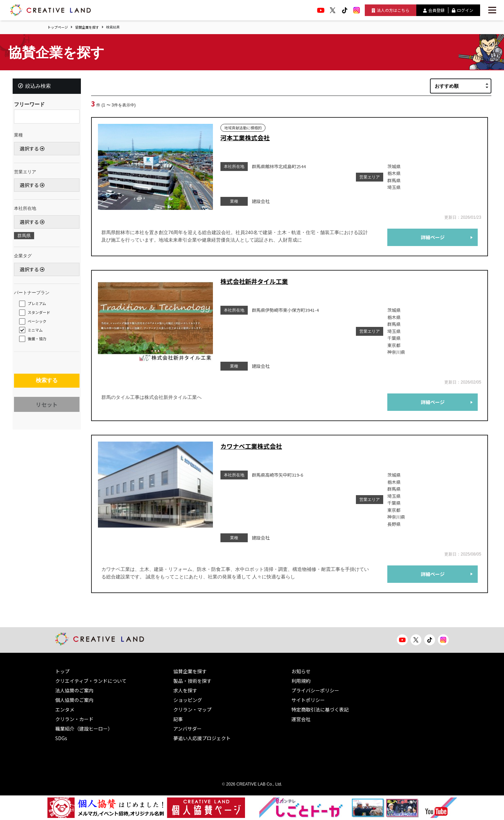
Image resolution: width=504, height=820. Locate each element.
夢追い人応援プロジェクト (202, 738)
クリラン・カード (74, 719)
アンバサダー (188, 729)
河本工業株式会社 (245, 138)
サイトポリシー (308, 700)
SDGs (61, 738)
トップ (62, 671)
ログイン (463, 10)
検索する (47, 384)
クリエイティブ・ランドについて (91, 681)
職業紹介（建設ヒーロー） (84, 729)
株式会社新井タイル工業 (254, 281)
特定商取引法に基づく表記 (320, 709)
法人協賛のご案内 (74, 690)
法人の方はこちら (391, 10)
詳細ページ (433, 237)
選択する (34, 150)
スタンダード (41, 314)
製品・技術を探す (192, 681)
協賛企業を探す (87, 27)
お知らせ (301, 671)
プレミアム (39, 305)
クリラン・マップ (192, 709)
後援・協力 (39, 341)
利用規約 (301, 681)
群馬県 (26, 238)
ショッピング (188, 700)
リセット (47, 410)
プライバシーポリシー (315, 690)
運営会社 (301, 719)
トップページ (58, 27)
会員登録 (434, 10)
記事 (178, 719)
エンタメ (65, 709)
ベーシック (39, 323)
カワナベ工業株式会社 (251, 446)
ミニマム (37, 332)
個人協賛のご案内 (74, 700)
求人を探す (185, 690)
